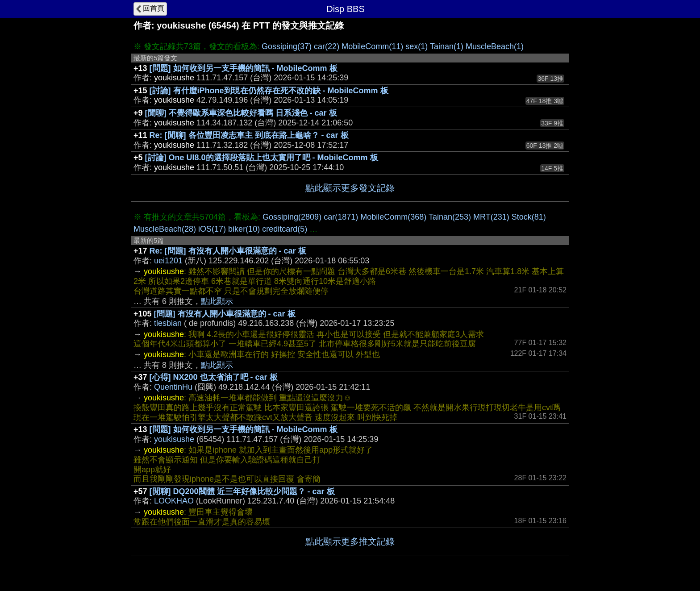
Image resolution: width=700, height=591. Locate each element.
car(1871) (341, 217)
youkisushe (174, 439)
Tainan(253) (450, 217)
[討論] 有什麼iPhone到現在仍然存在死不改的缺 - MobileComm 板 (269, 91)
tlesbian (168, 323)
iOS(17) (212, 229)
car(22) (327, 46)
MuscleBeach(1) (495, 46)
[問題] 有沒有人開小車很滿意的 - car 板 (225, 314)
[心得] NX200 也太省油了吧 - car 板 (214, 377)
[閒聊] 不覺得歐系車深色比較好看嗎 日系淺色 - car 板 (241, 113)
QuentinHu (173, 387)
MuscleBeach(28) (165, 229)
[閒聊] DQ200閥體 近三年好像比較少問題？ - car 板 (242, 491)
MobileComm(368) (393, 217)
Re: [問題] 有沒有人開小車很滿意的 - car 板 (228, 251)
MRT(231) (491, 217)
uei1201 (168, 261)
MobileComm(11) (372, 46)
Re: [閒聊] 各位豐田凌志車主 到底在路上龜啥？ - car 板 (249, 135)
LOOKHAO (174, 501)
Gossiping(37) (287, 46)
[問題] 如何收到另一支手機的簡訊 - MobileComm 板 (244, 68)
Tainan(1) (447, 46)
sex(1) (417, 46)
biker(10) (244, 229)
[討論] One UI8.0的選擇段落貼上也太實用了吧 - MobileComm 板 (262, 158)
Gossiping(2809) (292, 217)
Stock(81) (529, 217)
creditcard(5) (285, 229)
